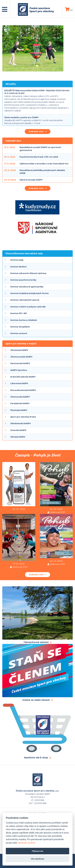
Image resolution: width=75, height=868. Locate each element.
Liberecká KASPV (19, 383)
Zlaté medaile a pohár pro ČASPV (21, 117)
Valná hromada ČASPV (31, 180)
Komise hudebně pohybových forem (30, 293)
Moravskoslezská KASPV (23, 390)
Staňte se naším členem (36, 700)
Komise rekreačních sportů (25, 300)
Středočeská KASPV (21, 423)
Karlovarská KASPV (20, 363)
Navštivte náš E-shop (36, 758)
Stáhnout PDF (58, 512)
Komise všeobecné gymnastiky (27, 287)
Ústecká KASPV (18, 430)
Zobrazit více (38, 131)
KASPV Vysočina (19, 370)
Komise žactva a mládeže (24, 320)
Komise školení (18, 267)
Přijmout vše (37, 851)
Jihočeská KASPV (19, 350)
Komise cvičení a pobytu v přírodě (28, 307)
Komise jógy (17, 260)
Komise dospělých (20, 327)
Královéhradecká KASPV (23, 377)
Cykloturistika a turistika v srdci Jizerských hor (44, 164)
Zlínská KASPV (18, 437)
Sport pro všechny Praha (23, 417)
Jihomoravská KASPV (21, 357)
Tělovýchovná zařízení (36, 642)
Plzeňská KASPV (19, 410)
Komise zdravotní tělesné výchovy (28, 273)
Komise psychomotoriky (23, 280)
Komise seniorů (19, 333)
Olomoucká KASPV (20, 397)
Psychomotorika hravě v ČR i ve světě (39, 157)
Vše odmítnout (37, 859)
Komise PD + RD (19, 313)
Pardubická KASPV (20, 403)
